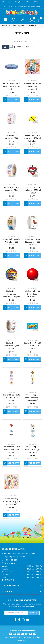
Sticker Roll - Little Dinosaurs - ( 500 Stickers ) (33, 242)
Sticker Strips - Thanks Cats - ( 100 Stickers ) (33, 450)
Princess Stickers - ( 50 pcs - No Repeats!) (33, 86)
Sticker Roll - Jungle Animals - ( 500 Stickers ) (11, 242)
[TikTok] (19, 620)
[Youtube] (28, 620)
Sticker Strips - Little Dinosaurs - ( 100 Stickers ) (11, 450)
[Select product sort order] (34, 47)
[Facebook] (15, 620)
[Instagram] (23, 620)
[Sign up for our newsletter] (16, 613)
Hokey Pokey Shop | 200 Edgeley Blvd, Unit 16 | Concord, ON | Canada (20, 3)
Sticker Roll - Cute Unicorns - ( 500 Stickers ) (11, 190)
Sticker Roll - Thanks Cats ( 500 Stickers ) (11, 346)
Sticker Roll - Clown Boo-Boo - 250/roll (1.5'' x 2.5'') (33, 138)
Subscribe (34, 613)
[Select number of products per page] (20, 47)
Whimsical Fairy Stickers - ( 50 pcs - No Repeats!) (11, 502)
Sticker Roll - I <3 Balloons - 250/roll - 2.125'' (33, 190)
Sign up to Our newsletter (22, 600)
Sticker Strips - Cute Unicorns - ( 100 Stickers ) (11, 398)
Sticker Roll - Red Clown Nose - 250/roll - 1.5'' (33, 294)
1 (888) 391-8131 (11, 560)
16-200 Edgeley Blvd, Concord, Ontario (20, 553)
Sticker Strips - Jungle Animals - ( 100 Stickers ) (33, 398)
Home (5, 26)
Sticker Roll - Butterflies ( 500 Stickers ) (11, 138)
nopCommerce (28, 631)
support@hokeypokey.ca (15, 557)
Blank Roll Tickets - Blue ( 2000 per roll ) (11, 86)
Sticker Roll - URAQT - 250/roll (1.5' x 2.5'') (33, 346)
